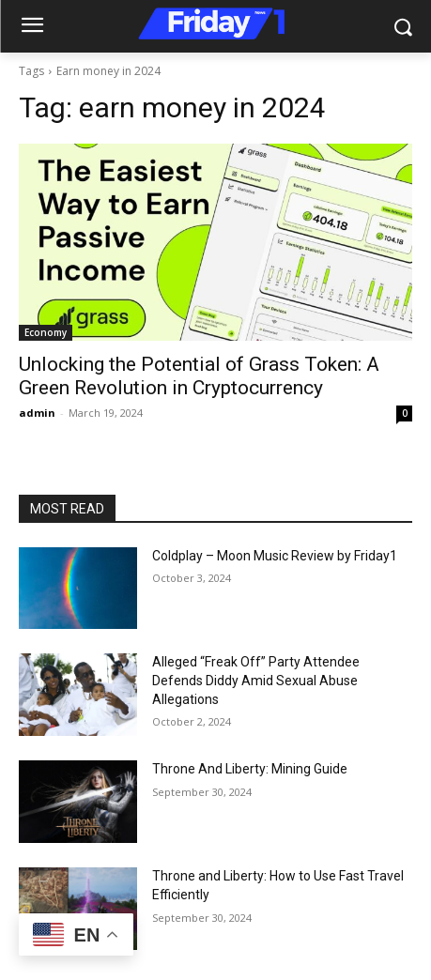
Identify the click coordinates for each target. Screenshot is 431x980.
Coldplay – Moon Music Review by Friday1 (275, 556)
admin (37, 413)
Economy (46, 332)
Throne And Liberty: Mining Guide (250, 769)
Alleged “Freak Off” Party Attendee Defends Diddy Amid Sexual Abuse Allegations (256, 680)
